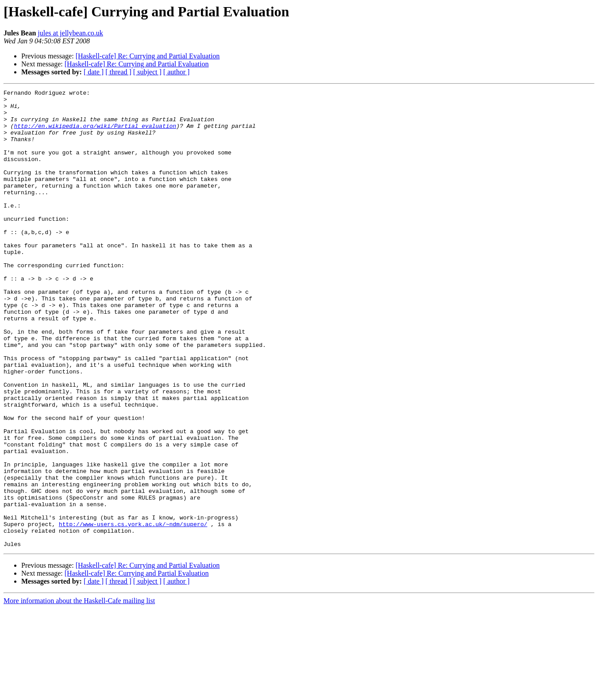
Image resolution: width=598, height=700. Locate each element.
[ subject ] (147, 72)
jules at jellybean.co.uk (70, 33)
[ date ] (94, 72)
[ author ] (177, 72)
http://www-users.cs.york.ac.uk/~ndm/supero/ (133, 612)
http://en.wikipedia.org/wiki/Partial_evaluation (95, 134)
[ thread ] (118, 72)
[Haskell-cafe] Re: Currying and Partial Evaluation (148, 56)
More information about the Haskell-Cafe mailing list (79, 692)
